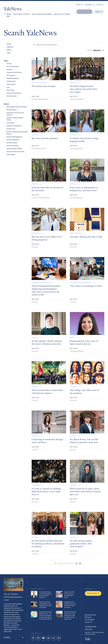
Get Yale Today (93, 593)
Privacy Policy (89, 629)
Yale (88, 639)
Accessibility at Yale (90, 626)
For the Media (89, 620)
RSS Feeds (88, 617)
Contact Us (89, 622)
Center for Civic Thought (62, 14)
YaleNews (13, 9)
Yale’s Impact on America (21, 14)
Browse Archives (90, 615)
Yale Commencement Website (42, 14)
